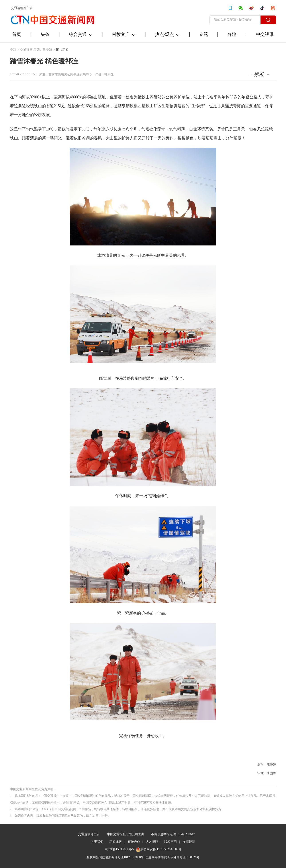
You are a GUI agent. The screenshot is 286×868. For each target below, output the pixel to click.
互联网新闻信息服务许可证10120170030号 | (116, 857)
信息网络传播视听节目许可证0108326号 (172, 857)
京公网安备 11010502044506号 (161, 849)
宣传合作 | (135, 842)
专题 (204, 34)
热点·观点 (167, 34)
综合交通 (81, 34)
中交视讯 (265, 34)
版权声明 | (172, 842)
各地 (232, 34)
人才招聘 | (154, 842)
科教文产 (124, 34)
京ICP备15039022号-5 (119, 849)
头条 (45, 34)
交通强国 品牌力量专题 (38, 50)
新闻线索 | (117, 842)
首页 (17, 34)
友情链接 (189, 842)
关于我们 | (99, 842)
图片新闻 (62, 50)
